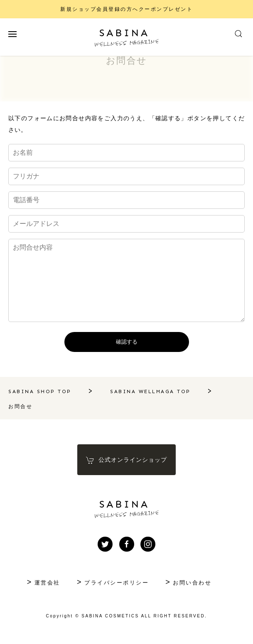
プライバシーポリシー (117, 583)
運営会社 (47, 583)
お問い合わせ (192, 583)
